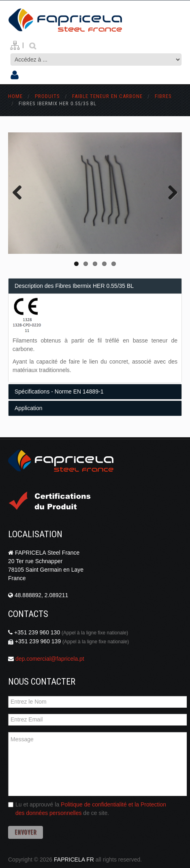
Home (15, 96)
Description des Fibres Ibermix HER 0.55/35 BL (74, 286)
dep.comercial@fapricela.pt (50, 659)
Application (29, 408)
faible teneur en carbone (107, 96)
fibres (163, 96)
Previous (20, 193)
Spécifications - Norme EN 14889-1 (59, 391)
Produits (48, 96)
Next (170, 193)
